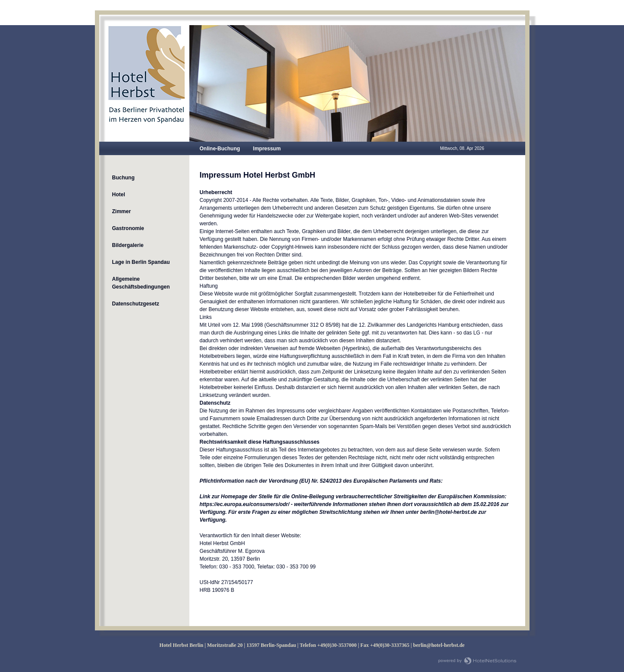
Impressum (267, 149)
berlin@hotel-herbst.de (439, 645)
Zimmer (122, 211)
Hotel (119, 195)
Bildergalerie (128, 245)
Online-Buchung (220, 149)
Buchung (123, 178)
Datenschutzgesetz (136, 304)
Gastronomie (128, 228)
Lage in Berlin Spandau (141, 262)
